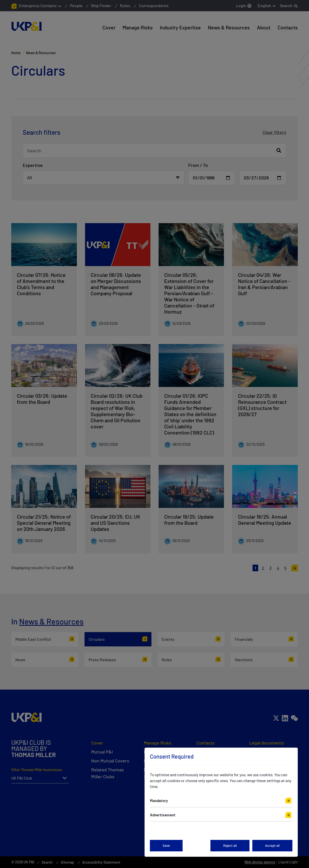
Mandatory (159, 801)
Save (166, 846)
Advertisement (163, 815)
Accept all (272, 846)
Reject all (230, 846)
